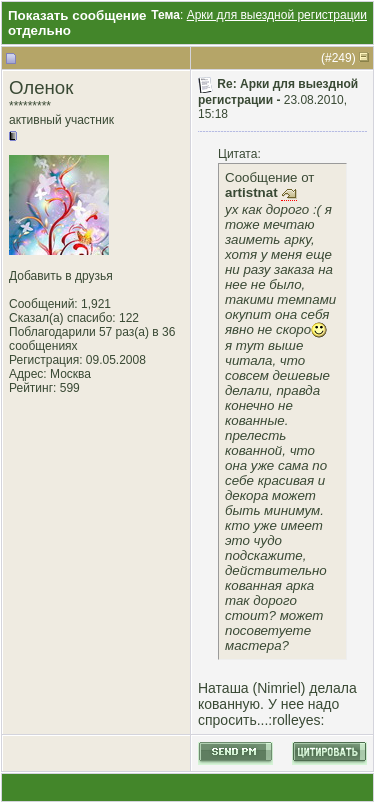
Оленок (41, 87)
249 (342, 58)
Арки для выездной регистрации (277, 15)
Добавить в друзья (61, 276)
